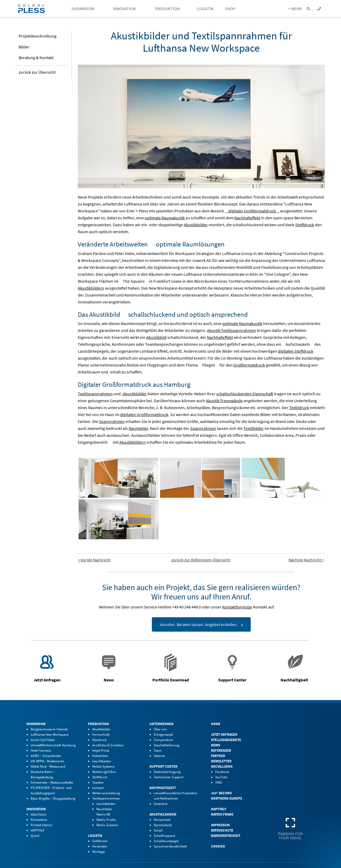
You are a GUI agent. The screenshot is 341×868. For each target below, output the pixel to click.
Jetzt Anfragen (224, 735)
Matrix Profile (106, 820)
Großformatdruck (249, 365)
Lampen (98, 788)
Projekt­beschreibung (38, 37)
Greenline (161, 804)
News (216, 745)
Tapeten (98, 782)
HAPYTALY (38, 830)
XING (219, 782)
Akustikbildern (91, 288)
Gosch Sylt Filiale (43, 740)
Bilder (24, 48)
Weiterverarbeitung (106, 793)
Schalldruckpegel (166, 841)
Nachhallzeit (163, 825)
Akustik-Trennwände (224, 401)
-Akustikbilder (134, 394)
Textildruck (299, 408)
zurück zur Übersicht (37, 73)
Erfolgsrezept (163, 735)
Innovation (36, 809)
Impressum (220, 825)
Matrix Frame (222, 814)
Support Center (163, 766)
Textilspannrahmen (95, 394)
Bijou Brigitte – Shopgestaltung (53, 798)
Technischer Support (169, 777)
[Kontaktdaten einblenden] (319, 9)
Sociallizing (222, 766)
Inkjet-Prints (101, 750)
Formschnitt (101, 735)
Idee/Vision (38, 814)
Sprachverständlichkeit (170, 846)
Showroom (36, 724)
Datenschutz (222, 830)
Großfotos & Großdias (108, 745)
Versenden (100, 846)
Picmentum (39, 820)
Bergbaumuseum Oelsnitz (49, 729)
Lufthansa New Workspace (50, 735)
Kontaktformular (237, 607)
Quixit (35, 836)
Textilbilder (254, 428)
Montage (98, 852)
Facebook (222, 772)
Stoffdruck (305, 225)
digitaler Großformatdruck (252, 211)
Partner (218, 756)
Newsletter (221, 761)
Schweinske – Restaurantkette (52, 782)
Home (216, 724)
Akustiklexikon (163, 814)
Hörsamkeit (162, 820)
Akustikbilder (196, 225)
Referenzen (221, 750)
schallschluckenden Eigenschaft (245, 394)
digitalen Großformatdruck (144, 414)
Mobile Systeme (103, 766)
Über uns (160, 729)
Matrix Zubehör (107, 825)
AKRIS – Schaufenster (46, 756)
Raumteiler (138, 428)
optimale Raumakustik (165, 218)
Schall (158, 830)
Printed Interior (42, 825)
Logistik (95, 836)
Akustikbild (156, 337)
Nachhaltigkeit (163, 788)
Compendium (163, 740)
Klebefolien (100, 756)
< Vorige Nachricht (94, 560)
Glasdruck (99, 740)
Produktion (98, 724)
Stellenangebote (226, 740)
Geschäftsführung (167, 745)
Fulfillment (100, 841)
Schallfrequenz (165, 836)
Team (158, 750)
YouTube (221, 777)
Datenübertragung (167, 772)
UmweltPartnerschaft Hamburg (53, 745)
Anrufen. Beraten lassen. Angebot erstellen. (199, 624)
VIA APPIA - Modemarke (47, 761)
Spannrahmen (112, 421)
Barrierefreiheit (226, 836)
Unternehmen (162, 724)
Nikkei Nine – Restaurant (48, 766)
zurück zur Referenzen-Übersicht (201, 560)
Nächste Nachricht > (306, 560)
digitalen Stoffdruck (296, 351)
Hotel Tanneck (41, 750)
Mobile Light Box (104, 772)
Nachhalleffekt (247, 218)
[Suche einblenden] (308, 9)
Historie (159, 756)
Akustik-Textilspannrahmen (232, 330)
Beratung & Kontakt (36, 59)
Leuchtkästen (102, 761)
